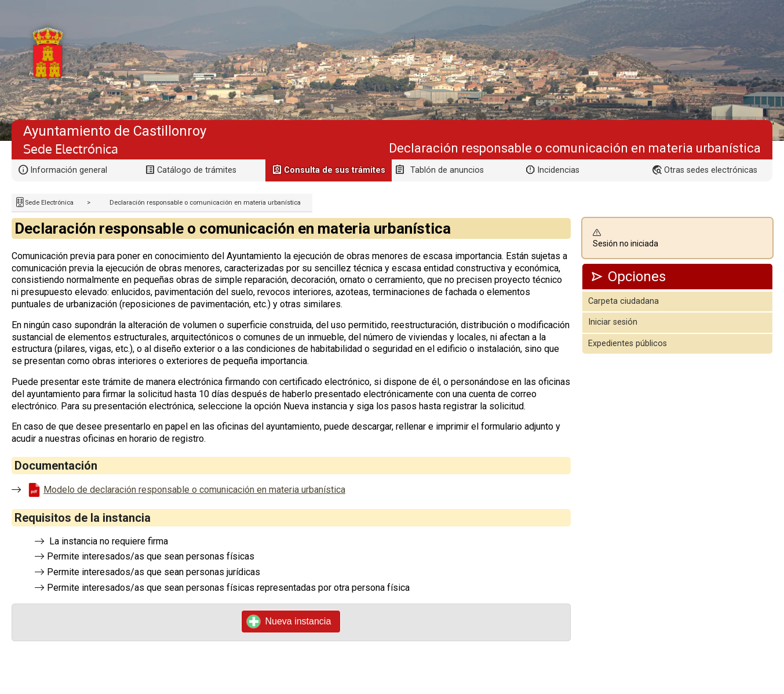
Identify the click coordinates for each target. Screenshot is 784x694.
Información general (69, 170)
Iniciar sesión (613, 322)
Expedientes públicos (628, 344)
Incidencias (558, 170)
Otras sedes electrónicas (711, 170)
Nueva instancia (289, 622)
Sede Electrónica (49, 203)
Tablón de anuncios (447, 170)
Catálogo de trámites (197, 170)
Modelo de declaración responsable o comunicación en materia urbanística (194, 490)
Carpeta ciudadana (623, 301)
